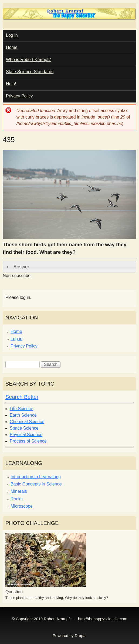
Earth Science (23, 415)
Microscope (22, 506)
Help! (11, 84)
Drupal (81, 636)
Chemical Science (27, 422)
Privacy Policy (19, 96)
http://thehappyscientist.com (103, 619)
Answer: (22, 267)
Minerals (19, 491)
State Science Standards (30, 72)
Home (12, 47)
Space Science (24, 428)
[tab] (69, 267)
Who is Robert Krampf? (28, 60)
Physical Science (26, 435)
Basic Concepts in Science (36, 484)
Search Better (22, 397)
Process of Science (28, 441)
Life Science (21, 409)
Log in (12, 35)
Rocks (16, 499)
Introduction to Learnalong (36, 477)
